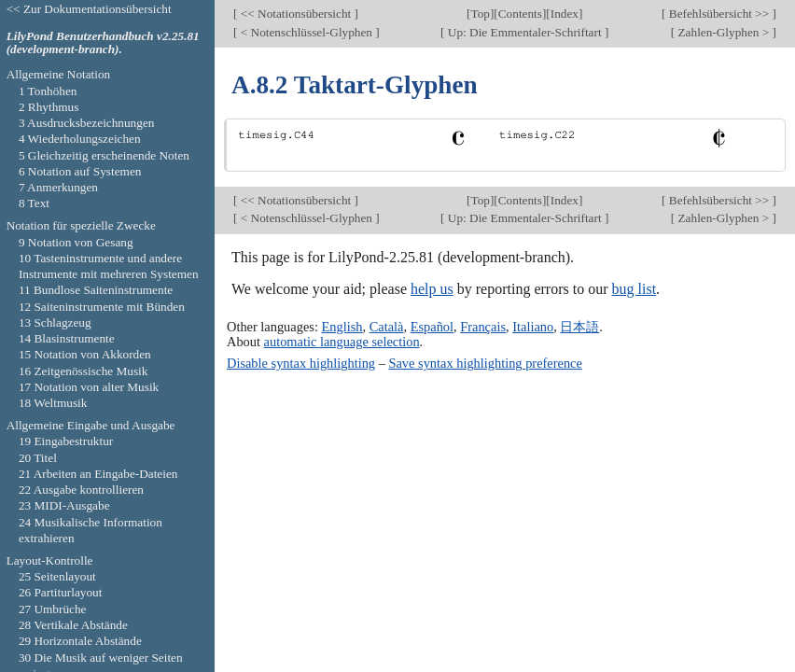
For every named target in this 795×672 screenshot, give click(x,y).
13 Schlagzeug (55, 322)
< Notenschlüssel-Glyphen (306, 32)
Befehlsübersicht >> (719, 14)
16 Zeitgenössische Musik (84, 371)
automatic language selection (342, 342)
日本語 (579, 327)
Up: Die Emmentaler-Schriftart (525, 32)
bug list (635, 289)
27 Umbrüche (53, 609)
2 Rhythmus (49, 107)
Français (483, 327)
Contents (520, 14)
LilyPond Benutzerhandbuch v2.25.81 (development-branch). (103, 43)
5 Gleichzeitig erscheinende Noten (104, 155)
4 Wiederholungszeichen (80, 139)
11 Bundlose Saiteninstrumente (96, 290)
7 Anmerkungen (58, 187)
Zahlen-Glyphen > (723, 32)
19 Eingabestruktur (66, 441)
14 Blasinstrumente (67, 338)
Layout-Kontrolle (50, 560)
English (342, 327)
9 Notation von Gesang (76, 242)
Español (432, 327)
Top (480, 14)
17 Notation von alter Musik (89, 387)
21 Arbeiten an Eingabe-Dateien (98, 474)
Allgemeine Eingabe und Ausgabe (91, 425)
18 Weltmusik (53, 403)
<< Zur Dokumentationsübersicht (89, 9)
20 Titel (38, 458)
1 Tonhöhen (48, 91)
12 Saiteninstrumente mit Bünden (102, 307)
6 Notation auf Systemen (80, 171)
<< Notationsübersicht (295, 14)
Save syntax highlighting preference (485, 363)
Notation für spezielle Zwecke (81, 225)
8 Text (34, 203)
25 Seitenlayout (57, 576)
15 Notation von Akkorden (85, 354)
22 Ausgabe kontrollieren (81, 490)
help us (432, 289)
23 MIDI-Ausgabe (64, 505)
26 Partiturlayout (61, 592)
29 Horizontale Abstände (80, 641)
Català (387, 327)
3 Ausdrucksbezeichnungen (87, 123)
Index (565, 14)
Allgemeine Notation (59, 74)
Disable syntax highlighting (301, 363)
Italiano (533, 327)
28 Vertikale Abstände (73, 625)
